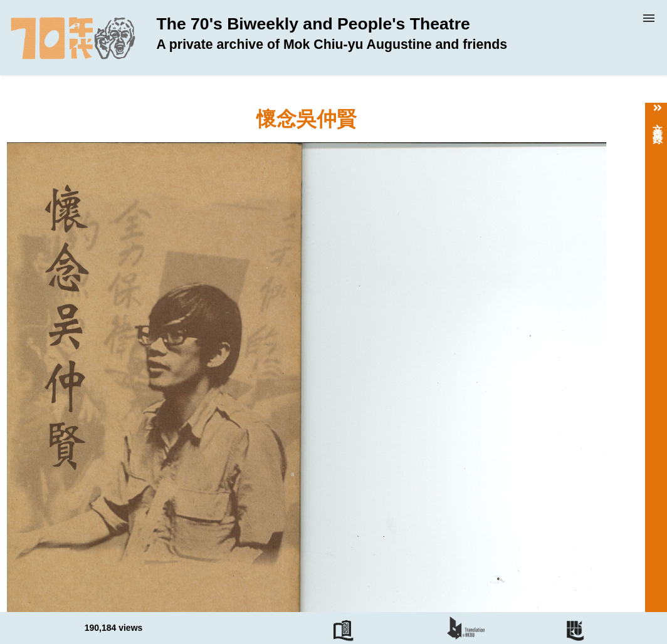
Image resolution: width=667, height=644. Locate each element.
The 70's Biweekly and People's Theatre (332, 33)
